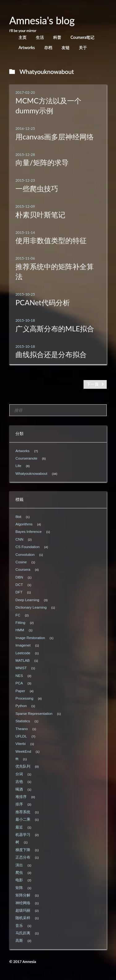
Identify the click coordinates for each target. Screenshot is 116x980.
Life (18, 466)
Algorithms (24, 524)
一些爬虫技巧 (37, 188)
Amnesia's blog (42, 20)
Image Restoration (30, 638)
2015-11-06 (25, 258)
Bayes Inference (28, 531)
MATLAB (23, 660)
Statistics (23, 721)
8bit (18, 517)
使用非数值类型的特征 (51, 240)
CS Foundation (28, 547)
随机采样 (23, 918)
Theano (22, 729)
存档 (48, 48)
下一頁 (93, 384)
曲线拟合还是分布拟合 (51, 354)
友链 (66, 48)
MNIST (21, 668)
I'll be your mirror (23, 30)
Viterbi (21, 744)
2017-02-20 (25, 92)
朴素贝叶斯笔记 (40, 215)
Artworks (27, 48)
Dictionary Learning (31, 607)
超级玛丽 (23, 910)
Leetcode (23, 653)
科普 (57, 37)
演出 (19, 865)
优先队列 (23, 766)
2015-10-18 (25, 320)
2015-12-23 (25, 180)
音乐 (19, 926)
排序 (19, 804)
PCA (19, 683)
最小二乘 (23, 819)
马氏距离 (23, 933)
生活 (40, 37)
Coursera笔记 (82, 37)
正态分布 (23, 857)
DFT (19, 592)
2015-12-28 (25, 154)
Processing (24, 698)
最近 (19, 827)
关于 (83, 48)
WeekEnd (23, 751)
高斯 (19, 940)
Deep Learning (27, 600)
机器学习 (23, 835)
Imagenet (23, 645)
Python (21, 706)
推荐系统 (23, 812)
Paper (20, 691)
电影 (19, 880)
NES (19, 676)
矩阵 (19, 888)
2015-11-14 (25, 232)
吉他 (19, 781)
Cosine (21, 562)
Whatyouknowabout (31, 473)
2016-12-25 (25, 128)
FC (18, 615)
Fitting (20, 622)
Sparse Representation (34, 713)
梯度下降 (23, 850)
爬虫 (19, 872)
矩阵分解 (23, 895)
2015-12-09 (25, 206)
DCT (19, 585)
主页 (23, 37)
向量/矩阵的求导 (42, 162)
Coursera (23, 569)
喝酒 (19, 789)
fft (17, 759)
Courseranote (26, 458)
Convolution (25, 554)
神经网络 (23, 903)
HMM (20, 630)
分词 (19, 774)
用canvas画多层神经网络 (55, 137)
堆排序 (21, 797)
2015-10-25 (25, 294)
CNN (19, 539)
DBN (19, 577)
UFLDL (21, 736)
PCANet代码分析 (43, 302)
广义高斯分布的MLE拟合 (55, 329)
